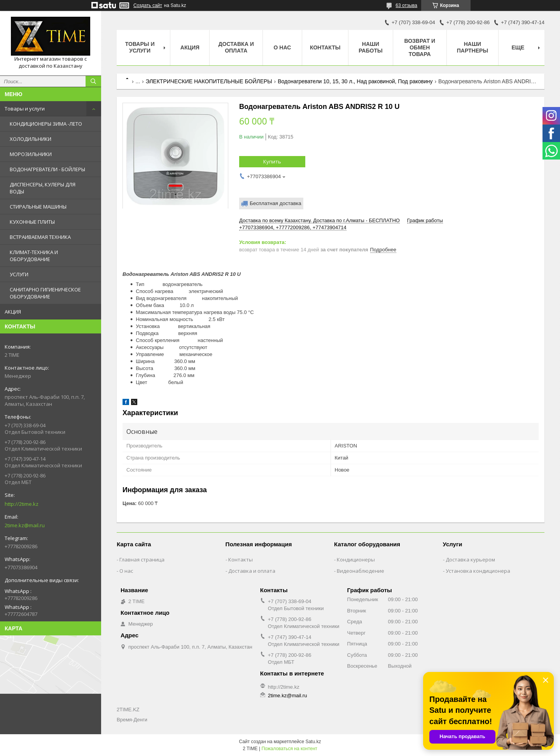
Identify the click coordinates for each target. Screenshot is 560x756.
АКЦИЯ (13, 312)
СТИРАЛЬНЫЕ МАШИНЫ (38, 207)
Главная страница (142, 560)
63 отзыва (406, 5)
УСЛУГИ (19, 274)
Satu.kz (313, 742)
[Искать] (93, 81)
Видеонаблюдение (360, 571)
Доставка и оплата (236, 47)
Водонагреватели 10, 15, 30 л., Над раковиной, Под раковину (355, 81)
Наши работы (370, 47)
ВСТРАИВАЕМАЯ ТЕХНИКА (40, 237)
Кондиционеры (356, 560)
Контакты (325, 47)
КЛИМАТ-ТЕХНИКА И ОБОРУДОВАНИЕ (34, 256)
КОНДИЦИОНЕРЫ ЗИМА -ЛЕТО (46, 124)
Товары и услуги (25, 109)
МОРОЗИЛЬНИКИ (31, 154)
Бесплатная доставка (276, 203)
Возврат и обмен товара (420, 47)
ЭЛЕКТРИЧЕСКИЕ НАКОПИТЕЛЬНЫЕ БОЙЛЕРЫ (209, 81)
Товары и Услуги (140, 47)
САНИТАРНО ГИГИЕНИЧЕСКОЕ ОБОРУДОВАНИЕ (45, 293)
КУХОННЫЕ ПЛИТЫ (32, 222)
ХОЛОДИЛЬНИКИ (31, 139)
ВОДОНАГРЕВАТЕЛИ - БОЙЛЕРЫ (47, 169)
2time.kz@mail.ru (25, 525)
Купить (272, 161)
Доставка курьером (470, 560)
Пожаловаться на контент (289, 749)
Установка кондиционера (478, 571)
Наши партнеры (472, 47)
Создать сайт (148, 5)
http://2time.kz (22, 504)
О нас (283, 47)
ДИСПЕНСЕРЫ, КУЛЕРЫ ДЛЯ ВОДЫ (43, 188)
